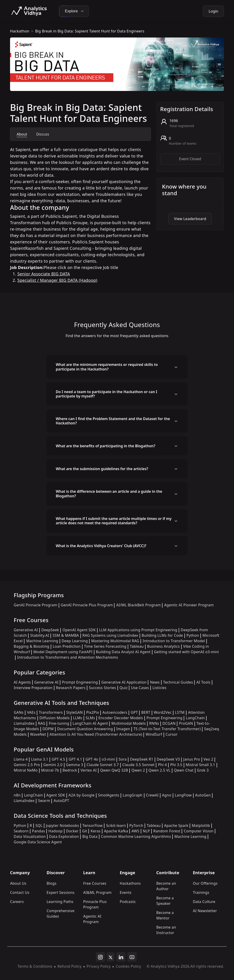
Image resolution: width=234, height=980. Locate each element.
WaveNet (38, 734)
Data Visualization (30, 836)
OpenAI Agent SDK (79, 630)
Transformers (51, 712)
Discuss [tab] (43, 134)
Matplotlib (201, 826)
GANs (19, 712)
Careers (17, 902)
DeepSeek (50, 630)
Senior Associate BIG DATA (44, 274)
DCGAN (169, 723)
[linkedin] (121, 957)
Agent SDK (56, 795)
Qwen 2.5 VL (160, 770)
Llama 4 (21, 759)
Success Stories (102, 688)
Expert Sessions (61, 892)
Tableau (137, 646)
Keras (95, 831)
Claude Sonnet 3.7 (103, 765)
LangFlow (183, 795)
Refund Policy (69, 966)
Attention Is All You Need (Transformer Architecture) (96, 734)
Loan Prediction (67, 646)
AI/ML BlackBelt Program (138, 605)
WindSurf (154, 734)
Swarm (44, 801)
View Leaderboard (190, 219)
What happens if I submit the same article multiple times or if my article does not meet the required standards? (114, 521)
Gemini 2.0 (53, 765)
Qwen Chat (184, 770)
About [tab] (22, 134)
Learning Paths (60, 902)
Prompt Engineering (80, 682)
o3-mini (108, 759)
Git (85, 831)
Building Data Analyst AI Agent (123, 652)
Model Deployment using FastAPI (63, 652)
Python (193, 635)
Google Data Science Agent (38, 842)
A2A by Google (82, 795)
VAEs (31, 712)
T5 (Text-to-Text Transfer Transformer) (167, 729)
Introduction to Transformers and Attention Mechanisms (68, 657)
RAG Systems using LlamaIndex (110, 635)
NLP (146, 831)
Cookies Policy (128, 966)
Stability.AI (40, 635)
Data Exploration (64, 836)
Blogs (52, 883)
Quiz (124, 688)
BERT (146, 712)
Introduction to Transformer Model (174, 641)
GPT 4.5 (58, 759)
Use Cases (140, 688)
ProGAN (186, 723)
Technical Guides (178, 682)
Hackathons (130, 883)
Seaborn (21, 831)
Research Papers (71, 688)
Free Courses (95, 883)
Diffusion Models (55, 718)
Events (126, 892)
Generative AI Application (124, 682)
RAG (42, 723)
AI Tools (203, 682)
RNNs (154, 723)
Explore (74, 11)
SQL (39, 826)
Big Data (90, 836)
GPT (134, 712)
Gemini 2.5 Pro (27, 765)
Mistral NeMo (26, 770)
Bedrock (70, 770)
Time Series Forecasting (105, 646)
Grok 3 (203, 770)
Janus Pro (192, 759)
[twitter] (111, 957)
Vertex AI (89, 770)
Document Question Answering (85, 729)
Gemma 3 (75, 765)
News (155, 682)
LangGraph (133, 795)
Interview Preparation (33, 688)
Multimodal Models (128, 723)
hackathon (20, 31)
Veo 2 (209, 759)
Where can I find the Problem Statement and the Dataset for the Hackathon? (113, 421)
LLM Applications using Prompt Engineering (138, 630)
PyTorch (136, 826)
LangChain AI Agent (90, 723)
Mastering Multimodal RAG (115, 641)
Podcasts (128, 902)
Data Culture (204, 902)
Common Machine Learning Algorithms (136, 836)
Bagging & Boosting (32, 646)
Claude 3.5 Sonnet (138, 765)
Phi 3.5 (176, 765)
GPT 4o (92, 759)
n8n (17, 795)
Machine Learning (42, 641)
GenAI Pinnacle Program (36, 605)
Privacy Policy (99, 966)
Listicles (159, 688)
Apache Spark (176, 826)
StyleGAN (74, 712)
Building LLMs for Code (162, 635)
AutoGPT (61, 801)
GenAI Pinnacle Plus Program (87, 605)
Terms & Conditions (35, 966)
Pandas (39, 831)
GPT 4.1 (75, 759)
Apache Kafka (116, 831)
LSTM (180, 712)
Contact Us (20, 892)
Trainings (201, 892)
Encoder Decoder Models (121, 718)
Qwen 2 (138, 770)
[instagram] (100, 957)
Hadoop (56, 831)
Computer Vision (199, 831)
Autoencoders (115, 712)
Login (213, 11)
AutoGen (203, 795)
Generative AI (26, 630)
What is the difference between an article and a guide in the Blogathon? (109, 494)
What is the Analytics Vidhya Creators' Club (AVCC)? (101, 546)
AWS (135, 831)
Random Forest (167, 831)
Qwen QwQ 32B (114, 770)
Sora (123, 759)
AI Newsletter (205, 911)
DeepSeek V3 (168, 759)
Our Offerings (205, 883)
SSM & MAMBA (66, 635)
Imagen (123, 729)
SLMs (90, 718)
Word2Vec (163, 712)
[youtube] (132, 957)
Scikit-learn (116, 826)
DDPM (48, 729)
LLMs (78, 718)
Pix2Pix (93, 712)
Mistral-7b (50, 770)
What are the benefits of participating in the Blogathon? (105, 446)
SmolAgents (109, 795)
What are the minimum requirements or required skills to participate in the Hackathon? (107, 367)
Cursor (172, 734)
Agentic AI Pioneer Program (189, 605)
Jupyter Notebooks (62, 826)
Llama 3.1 (40, 759)
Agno (167, 795)
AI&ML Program (97, 892)
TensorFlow (93, 826)
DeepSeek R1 (142, 759)
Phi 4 (162, 765)
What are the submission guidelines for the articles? (102, 469)
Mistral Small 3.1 (201, 765)
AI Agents (22, 682)
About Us (18, 883)
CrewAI (152, 795)
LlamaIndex (24, 723)
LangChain (195, 718)
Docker (72, 831)
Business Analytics (164, 646)
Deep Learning (75, 641)
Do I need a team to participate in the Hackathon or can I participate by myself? (106, 394)
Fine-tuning (59, 723)
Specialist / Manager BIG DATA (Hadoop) (57, 280)
